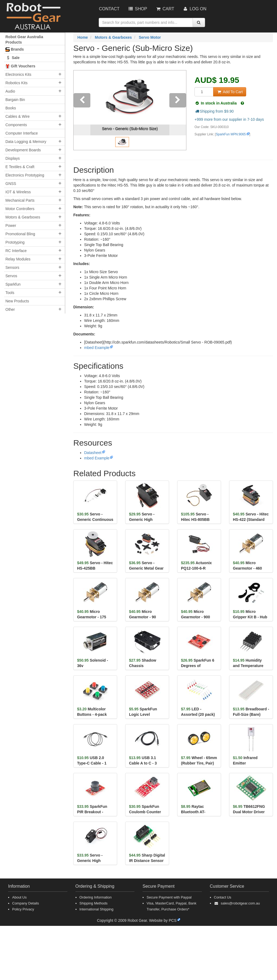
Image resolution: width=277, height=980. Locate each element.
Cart (165, 9)
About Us (19, 897)
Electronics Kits (18, 74)
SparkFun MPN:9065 (231, 134)
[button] (82, 110)
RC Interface (16, 251)
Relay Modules (18, 259)
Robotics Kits (17, 83)
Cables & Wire (17, 116)
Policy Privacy (23, 909)
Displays (13, 158)
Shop (137, 9)
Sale (12, 58)
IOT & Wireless (18, 192)
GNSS (11, 184)
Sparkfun (13, 284)
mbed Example (97, 348)
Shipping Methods (94, 903)
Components (16, 125)
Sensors (12, 267)
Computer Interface (22, 133)
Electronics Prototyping (25, 175)
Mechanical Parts (20, 200)
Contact (109, 9)
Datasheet (93, 453)
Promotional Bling (20, 234)
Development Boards (23, 150)
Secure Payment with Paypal (169, 897)
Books (11, 108)
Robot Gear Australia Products (24, 40)
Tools (10, 293)
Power (11, 226)
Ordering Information (96, 897)
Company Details (26, 903)
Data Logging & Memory (26, 142)
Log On (194, 9)
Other (10, 309)
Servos (11, 276)
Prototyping (15, 242)
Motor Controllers (20, 209)
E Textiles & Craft (20, 167)
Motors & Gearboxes (23, 217)
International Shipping (97, 909)
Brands (15, 49)
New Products (17, 301)
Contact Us (223, 897)
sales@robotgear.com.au (240, 903)
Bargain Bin (15, 100)
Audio (10, 91)
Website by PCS (163, 920)
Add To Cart (230, 92)
